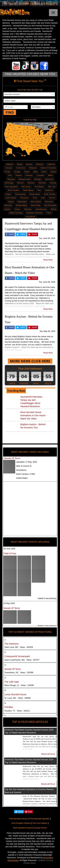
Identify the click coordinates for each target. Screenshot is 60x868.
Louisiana (40, 175)
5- (6, 690)
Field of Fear (10, 553)
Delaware (33, 168)
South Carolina (50, 194)
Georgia (17, 172)
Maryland (11, 179)
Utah (43, 198)
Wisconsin (49, 202)
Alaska (20, 164)
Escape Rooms (40, 828)
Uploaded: (27, 462)
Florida (7, 172)
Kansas (19, 175)
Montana (31, 183)
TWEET (23, 234)
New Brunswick (50, 205)
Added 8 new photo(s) (47, 598)
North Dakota (28, 190)
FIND (10, 112)
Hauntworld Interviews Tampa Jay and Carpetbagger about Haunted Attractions (31, 402)
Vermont (52, 198)
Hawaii (27, 172)
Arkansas (40, 164)
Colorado (9, 168)
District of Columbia (48, 168)
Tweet (21, 812)
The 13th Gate (12, 682)
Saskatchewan (41, 209)
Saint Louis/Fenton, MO (22, 660)
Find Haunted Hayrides (40, 819)
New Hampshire (11, 187)
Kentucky (29, 175)
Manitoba (28, 209)
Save (30, 812)
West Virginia (36, 202)
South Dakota (11, 198)
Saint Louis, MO (19, 647)
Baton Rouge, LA (19, 685)
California (51, 164)
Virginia (11, 202)
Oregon (8, 194)
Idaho (36, 172)
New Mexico (40, 187)
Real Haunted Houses (22, 828)
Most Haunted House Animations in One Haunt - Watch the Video (33, 415)
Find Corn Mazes (40, 823)
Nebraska (42, 183)
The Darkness (12, 644)
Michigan (38, 179)
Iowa (10, 175)
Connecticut (21, 168)
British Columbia (16, 213)
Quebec (8, 209)
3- (6, 665)
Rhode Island (35, 194)
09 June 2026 (10, 549)
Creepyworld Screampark (17, 656)
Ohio (39, 190)
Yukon (49, 213)
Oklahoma (49, 190)
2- (6, 652)
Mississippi (9, 183)
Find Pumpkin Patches (21, 823)
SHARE (11, 234)
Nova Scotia (36, 205)
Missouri (21, 183)
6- (6, 703)
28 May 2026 (9, 603)
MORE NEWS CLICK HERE (30, 361)
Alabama (10, 164)
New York (52, 187)
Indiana (53, 172)
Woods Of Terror (12, 458)
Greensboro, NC (19, 673)
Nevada (53, 183)
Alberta (54, 209)
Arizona (29, 164)
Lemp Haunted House (16, 694)
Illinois (44, 172)
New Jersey (26, 187)
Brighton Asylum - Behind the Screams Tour (33, 426)
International (30, 217)
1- (6, 640)
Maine (50, 175)
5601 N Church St (24, 466)
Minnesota (49, 179)
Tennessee (24, 198)
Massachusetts (24, 179)
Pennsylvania (20, 194)
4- (6, 678)
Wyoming (8, 205)
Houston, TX (17, 711)
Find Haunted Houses (19, 819)
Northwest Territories (34, 213)
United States (22, 478)
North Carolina (14, 190)
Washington (22, 202)
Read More (48, 260)
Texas (35, 198)
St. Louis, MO (18, 698)
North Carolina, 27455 (26, 474)
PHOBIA (9, 707)
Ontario (17, 209)
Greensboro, (22, 470)
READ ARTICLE (48, 754)
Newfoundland (21, 205)
